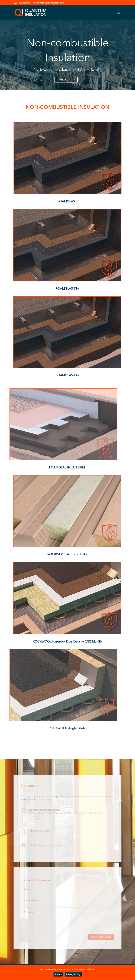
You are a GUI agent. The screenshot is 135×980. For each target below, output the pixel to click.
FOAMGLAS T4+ (67, 375)
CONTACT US (66, 80)
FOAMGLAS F (67, 201)
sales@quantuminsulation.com (45, 845)
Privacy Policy (73, 974)
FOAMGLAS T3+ (67, 289)
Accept (58, 974)
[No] (131, 972)
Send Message (101, 937)
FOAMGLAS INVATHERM (67, 467)
